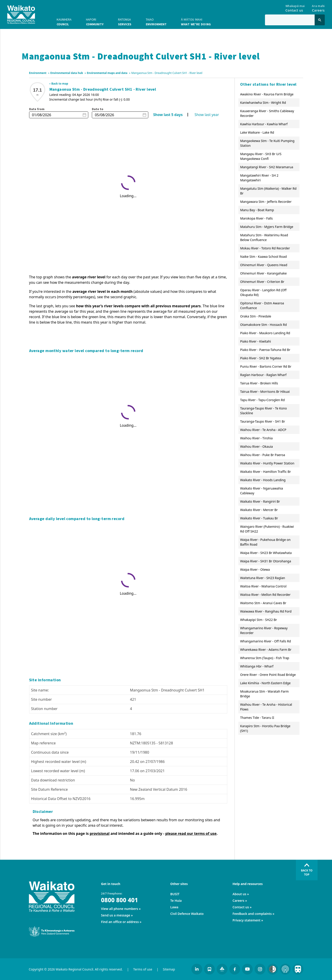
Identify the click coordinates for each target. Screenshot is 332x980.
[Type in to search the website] (290, 20)
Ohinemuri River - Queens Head (264, 265)
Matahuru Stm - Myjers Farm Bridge (267, 227)
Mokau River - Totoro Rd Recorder (265, 248)
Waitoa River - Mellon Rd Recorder (265, 595)
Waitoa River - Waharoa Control (263, 586)
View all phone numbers (120, 909)
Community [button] (95, 22)
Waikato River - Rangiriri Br (260, 501)
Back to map (60, 84)
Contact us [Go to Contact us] (295, 7)
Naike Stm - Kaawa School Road (264, 257)
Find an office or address (120, 922)
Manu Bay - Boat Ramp (257, 210)
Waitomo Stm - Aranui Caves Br (263, 603)
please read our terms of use (191, 833)
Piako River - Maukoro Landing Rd (265, 333)
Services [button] (125, 22)
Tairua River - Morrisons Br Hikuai (265, 392)
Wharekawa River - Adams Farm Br (266, 650)
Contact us (241, 907)
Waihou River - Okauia (257, 446)
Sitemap (169, 969)
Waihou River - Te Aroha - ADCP (263, 430)
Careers (238, 901)
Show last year (207, 115)
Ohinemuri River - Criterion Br (262, 282)
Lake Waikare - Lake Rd (257, 132)
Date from (37, 109)
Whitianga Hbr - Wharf (257, 666)
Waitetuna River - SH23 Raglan (263, 578)
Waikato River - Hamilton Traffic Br (266, 472)
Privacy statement (246, 920)
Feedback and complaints (252, 914)
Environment (38, 73)
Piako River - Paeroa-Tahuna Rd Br (265, 350)
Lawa (174, 907)
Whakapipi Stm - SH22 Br (259, 620)
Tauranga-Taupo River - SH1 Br (263, 421)
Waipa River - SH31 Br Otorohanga (266, 561)
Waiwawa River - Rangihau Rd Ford (266, 611)
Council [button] (64, 22)
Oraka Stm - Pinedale (256, 316)
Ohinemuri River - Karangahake (263, 273)
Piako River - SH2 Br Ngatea (261, 358)
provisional (100, 833)
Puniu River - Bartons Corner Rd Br (266, 366)
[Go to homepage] (21, 15)
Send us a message (116, 915)
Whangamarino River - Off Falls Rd (266, 641)
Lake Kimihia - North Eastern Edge (265, 683)
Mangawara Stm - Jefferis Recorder (266, 202)
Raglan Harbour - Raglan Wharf (263, 375)
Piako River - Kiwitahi (256, 341)
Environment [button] (156, 22)
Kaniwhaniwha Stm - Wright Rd (263, 103)
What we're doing (196, 22)
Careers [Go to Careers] (318, 7)
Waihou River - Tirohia (256, 438)
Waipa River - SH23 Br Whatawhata (266, 553)
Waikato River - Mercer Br (259, 510)
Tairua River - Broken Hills (259, 383)
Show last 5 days (168, 115)
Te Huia (176, 901)
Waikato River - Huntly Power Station (267, 463)
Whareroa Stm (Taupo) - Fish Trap (265, 658)
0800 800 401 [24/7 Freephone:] (120, 900)
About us (239, 894)
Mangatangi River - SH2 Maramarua (267, 167)
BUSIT (175, 894)
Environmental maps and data (107, 73)
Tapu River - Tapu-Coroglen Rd (262, 400)
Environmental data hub (67, 73)
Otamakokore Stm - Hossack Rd (264, 325)
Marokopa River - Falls (257, 218)
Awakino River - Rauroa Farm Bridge (267, 94)
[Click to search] (320, 20)
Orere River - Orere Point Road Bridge (268, 675)
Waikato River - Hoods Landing (263, 480)
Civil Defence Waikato (187, 914)
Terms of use (143, 969)
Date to (98, 109)
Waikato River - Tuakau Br (259, 518)
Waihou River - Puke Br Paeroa (263, 455)
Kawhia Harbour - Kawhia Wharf (264, 124)
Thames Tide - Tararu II (257, 718)
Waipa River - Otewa (255, 569)
